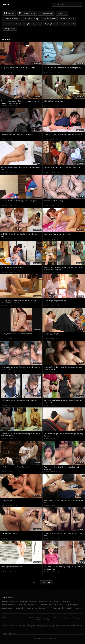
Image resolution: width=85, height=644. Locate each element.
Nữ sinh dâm (43, 605)
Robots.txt (12, 634)
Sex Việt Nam (24, 601)
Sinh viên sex (32, 605)
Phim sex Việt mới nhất (10, 601)
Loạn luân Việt (59, 608)
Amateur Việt (22, 605)
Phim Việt (33, 601)
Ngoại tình (78, 608)
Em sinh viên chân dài (56, 605)
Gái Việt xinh (43, 601)
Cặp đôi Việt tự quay (9, 605)
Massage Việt (19, 608)
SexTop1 (7, 4)
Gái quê (49, 608)
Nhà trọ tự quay (7, 608)
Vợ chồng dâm (40, 608)
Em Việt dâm (66, 601)
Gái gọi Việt (29, 608)
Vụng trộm (69, 608)
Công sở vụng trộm (72, 605)
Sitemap (5, 634)
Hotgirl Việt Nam (54, 601)
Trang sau (46, 582)
